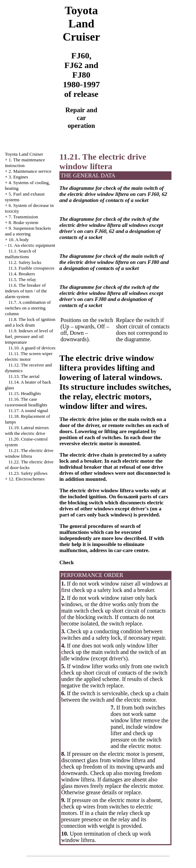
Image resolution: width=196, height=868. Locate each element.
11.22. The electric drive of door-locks (29, 465)
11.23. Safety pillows (28, 473)
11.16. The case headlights (26, 402)
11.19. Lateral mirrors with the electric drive (27, 430)
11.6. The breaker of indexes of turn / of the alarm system (26, 291)
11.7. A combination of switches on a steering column (28, 308)
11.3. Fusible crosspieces (31, 268)
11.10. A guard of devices (32, 348)
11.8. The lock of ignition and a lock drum (30, 322)
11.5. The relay (22, 279)
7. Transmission (23, 217)
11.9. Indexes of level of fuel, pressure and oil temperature (29, 336)
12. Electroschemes (27, 479)
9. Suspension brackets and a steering (28, 231)
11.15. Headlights (25, 393)
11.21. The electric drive (29, 453)
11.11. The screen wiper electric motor (29, 356)
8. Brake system (23, 222)
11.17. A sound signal (28, 410)
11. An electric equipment (31, 245)
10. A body (19, 240)
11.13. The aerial (24, 376)
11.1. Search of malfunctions (21, 254)
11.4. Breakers (22, 274)
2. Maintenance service (30, 171)
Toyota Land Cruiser (24, 154)
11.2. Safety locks (25, 262)
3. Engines (18, 177)
